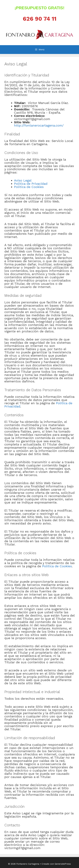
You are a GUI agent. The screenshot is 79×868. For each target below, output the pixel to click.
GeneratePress (63, 864)
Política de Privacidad (31, 184)
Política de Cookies (29, 187)
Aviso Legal (23, 180)
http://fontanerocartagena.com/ (39, 125)
